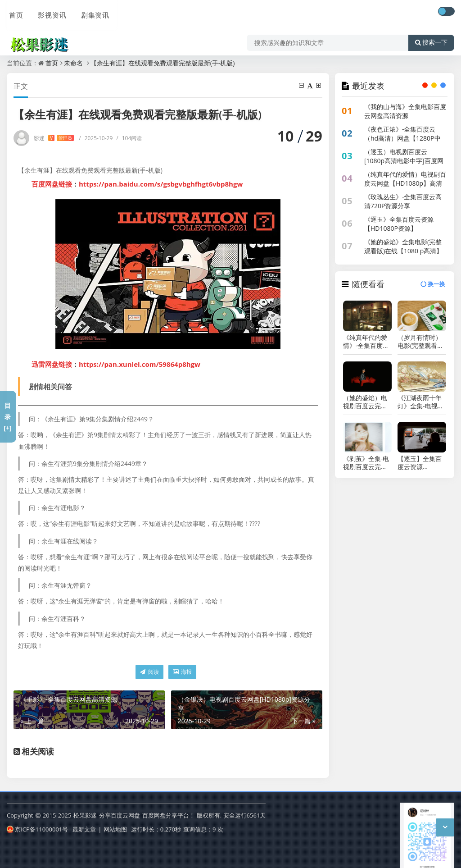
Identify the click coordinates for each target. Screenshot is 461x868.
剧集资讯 (91, 12)
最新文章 (84, 829)
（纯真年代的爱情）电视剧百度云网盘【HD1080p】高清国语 (405, 183)
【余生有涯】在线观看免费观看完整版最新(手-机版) (163, 63)
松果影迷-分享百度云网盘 (106, 815)
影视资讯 (49, 12)
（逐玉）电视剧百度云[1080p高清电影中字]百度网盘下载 (404, 161)
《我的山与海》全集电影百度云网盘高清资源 (405, 111)
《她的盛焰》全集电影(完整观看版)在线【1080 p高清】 (403, 246)
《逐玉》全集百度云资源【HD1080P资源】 (399, 224)
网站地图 (115, 829)
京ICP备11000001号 (37, 829)
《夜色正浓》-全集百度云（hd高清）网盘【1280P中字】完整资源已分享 (402, 138)
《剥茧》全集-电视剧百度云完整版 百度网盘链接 (366, 463)
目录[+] (7, 417)
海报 (182, 672)
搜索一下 (431, 38)
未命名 (73, 63)
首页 (14, 12)
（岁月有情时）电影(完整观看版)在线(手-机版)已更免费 (421, 342)
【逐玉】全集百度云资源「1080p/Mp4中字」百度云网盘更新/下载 (421, 463)
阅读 (149, 672)
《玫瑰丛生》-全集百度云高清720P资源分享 (403, 201)
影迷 (54, 138)
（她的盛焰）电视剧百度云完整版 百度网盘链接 (366, 402)
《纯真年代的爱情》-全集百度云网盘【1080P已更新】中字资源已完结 (366, 342)
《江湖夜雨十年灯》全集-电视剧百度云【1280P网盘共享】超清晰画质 (421, 402)
